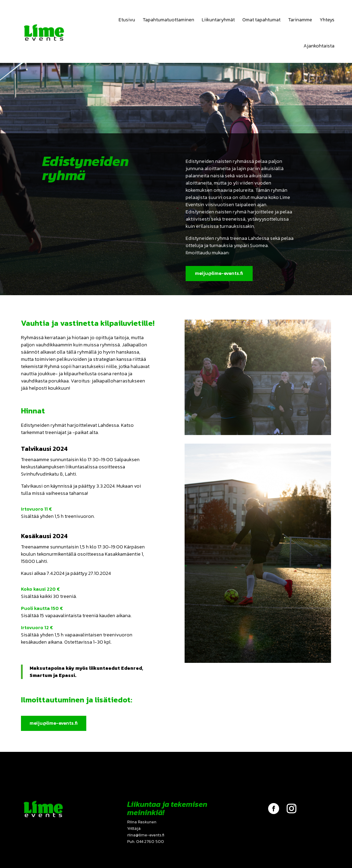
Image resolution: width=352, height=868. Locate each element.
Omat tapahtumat (261, 20)
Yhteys (327, 20)
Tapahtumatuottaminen (168, 20)
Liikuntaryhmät (218, 20)
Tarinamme (300, 20)
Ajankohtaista (319, 46)
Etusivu (127, 20)
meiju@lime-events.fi (218, 273)
